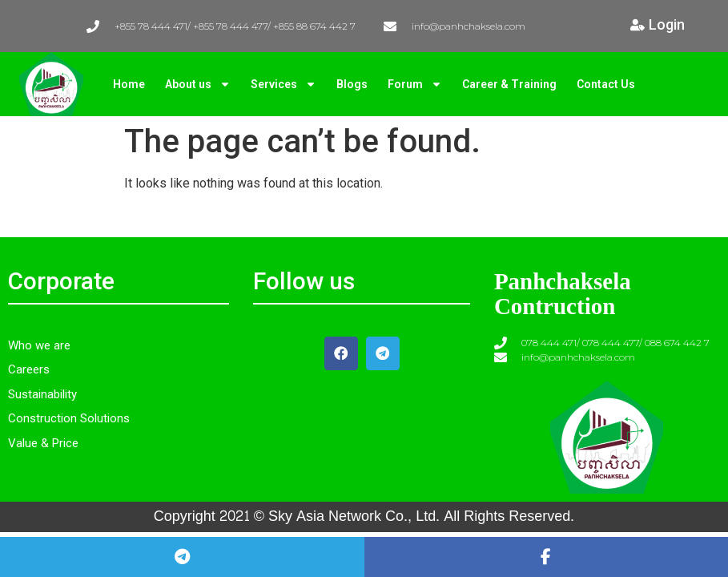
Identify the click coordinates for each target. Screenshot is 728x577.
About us (198, 84)
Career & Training (509, 84)
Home (129, 84)
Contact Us (606, 84)
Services (284, 84)
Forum (415, 84)
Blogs (352, 84)
